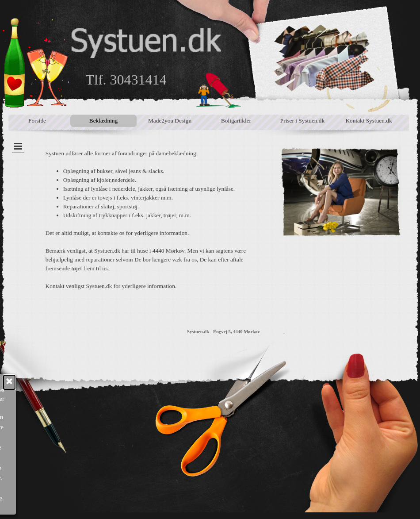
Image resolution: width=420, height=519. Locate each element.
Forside (37, 121)
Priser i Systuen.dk (302, 121)
